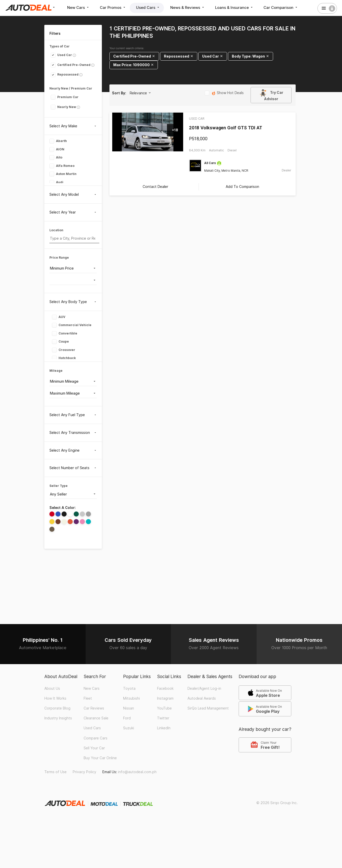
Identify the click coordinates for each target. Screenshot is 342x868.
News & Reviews (188, 7)
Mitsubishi (131, 698)
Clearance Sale (96, 718)
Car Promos (113, 7)
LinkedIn (164, 728)
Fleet (88, 698)
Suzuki (129, 728)
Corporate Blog (57, 708)
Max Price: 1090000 (134, 65)
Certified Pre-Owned (71, 65)
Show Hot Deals (224, 93)
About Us (52, 688)
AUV (59, 317)
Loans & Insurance (235, 7)
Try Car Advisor (271, 95)
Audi (56, 182)
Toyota (129, 688)
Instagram (165, 698)
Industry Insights (58, 718)
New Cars (78, 7)
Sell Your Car (94, 748)
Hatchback (64, 358)
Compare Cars (96, 738)
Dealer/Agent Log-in (204, 688)
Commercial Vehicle (72, 325)
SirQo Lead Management (208, 708)
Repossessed (65, 74)
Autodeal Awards (202, 698)
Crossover (64, 350)
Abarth (58, 141)
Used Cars (148, 7)
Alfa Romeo (62, 166)
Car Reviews (94, 708)
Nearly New (63, 107)
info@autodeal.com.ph (137, 772)
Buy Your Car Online (100, 758)
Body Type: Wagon (251, 56)
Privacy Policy (84, 772)
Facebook (165, 688)
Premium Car (65, 97)
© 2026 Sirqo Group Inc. (277, 803)
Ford (127, 718)
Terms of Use (55, 772)
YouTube (164, 708)
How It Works (55, 698)
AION (57, 149)
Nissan (129, 708)
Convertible (65, 333)
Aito (56, 158)
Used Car (61, 55)
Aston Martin (63, 174)
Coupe (60, 342)
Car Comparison (281, 7)
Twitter (163, 718)
